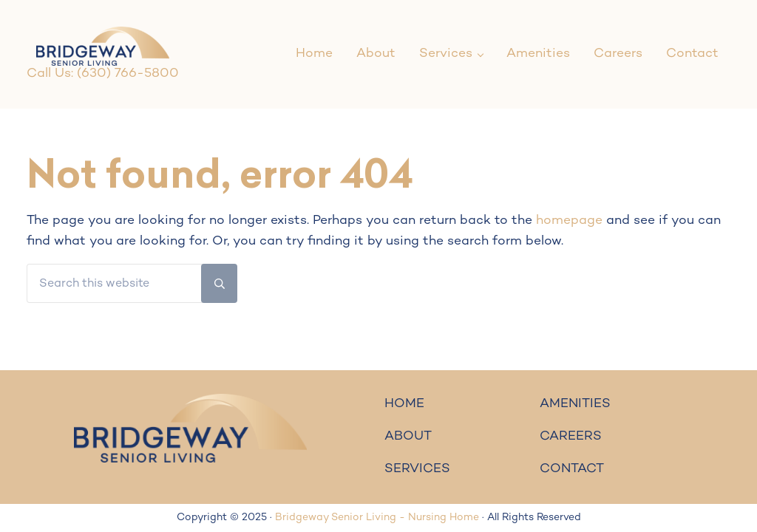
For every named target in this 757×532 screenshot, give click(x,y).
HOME (404, 404)
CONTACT (572, 469)
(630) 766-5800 (128, 74)
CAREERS (571, 437)
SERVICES (417, 469)
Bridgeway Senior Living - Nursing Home (377, 518)
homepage (569, 221)
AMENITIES (575, 404)
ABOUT (408, 437)
